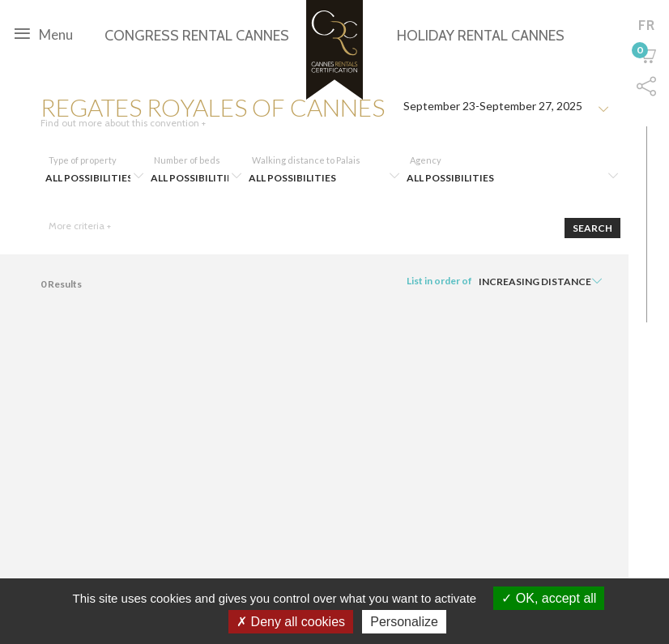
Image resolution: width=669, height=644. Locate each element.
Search (592, 228)
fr (647, 25)
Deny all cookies (291, 622)
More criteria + (80, 226)
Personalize (404, 622)
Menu (44, 33)
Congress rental (197, 36)
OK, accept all (549, 598)
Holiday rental (481, 36)
